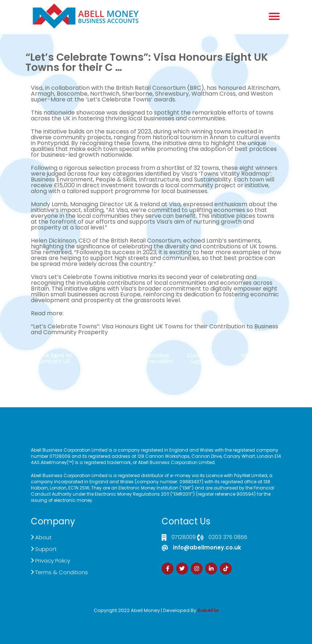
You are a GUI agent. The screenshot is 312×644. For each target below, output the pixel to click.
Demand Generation (156, 358)
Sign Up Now (258, 355)
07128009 (184, 537)
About (43, 537)
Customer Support (201, 358)
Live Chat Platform (111, 358)
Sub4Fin (208, 610)
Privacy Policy (53, 561)
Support (46, 549)
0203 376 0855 (228, 537)
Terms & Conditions (62, 572)
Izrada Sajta (134, 615)
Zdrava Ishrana (174, 615)
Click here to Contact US (54, 358)
